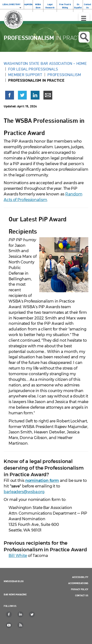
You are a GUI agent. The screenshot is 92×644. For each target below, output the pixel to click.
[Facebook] (9, 614)
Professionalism (64, 75)
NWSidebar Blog (14, 581)
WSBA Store (38, 6)
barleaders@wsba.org (24, 492)
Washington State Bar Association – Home (46, 63)
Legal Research (50, 6)
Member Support (25, 75)
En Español (78, 6)
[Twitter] (32, 614)
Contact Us (87, 6)
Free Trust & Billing (65, 6)
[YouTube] (9, 625)
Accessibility (80, 577)
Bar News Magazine (15, 594)
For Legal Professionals (33, 69)
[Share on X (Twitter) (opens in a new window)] (22, 95)
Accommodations (78, 583)
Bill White (18, 556)
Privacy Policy (80, 589)
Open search (84, 37)
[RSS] (21, 625)
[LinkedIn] (21, 614)
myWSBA (28, 4)
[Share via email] (48, 95)
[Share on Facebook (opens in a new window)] (10, 95)
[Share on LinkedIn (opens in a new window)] (35, 95)
